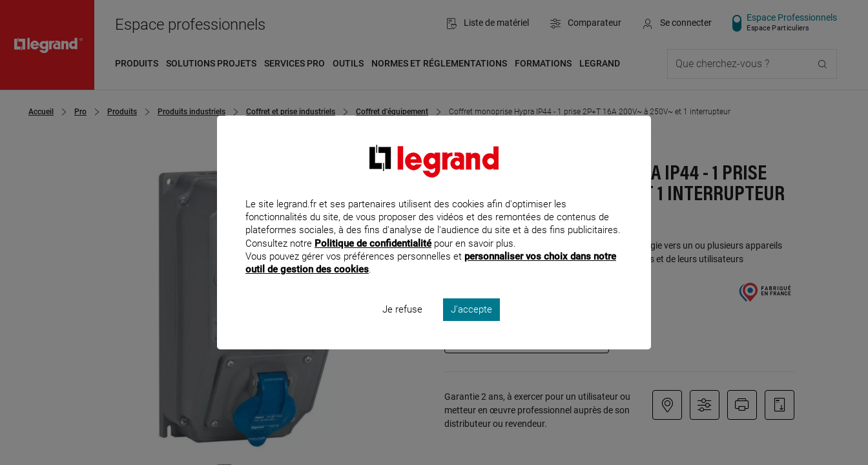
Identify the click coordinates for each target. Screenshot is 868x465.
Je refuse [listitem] (402, 327)
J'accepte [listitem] (471, 327)
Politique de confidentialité (373, 260)
